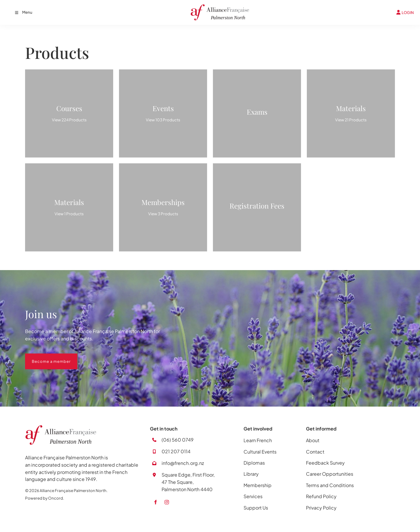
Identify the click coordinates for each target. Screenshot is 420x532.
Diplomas (254, 463)
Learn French (258, 440)
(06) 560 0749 (178, 440)
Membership (258, 485)
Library (251, 474)
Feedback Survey (325, 463)
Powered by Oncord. (45, 498)
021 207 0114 (176, 451)
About (313, 440)
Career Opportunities (330, 474)
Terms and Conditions (330, 485)
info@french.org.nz (183, 463)
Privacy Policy (321, 508)
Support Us (256, 508)
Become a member (44, 357)
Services (253, 496)
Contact (315, 452)
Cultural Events (260, 452)
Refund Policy (321, 496)
